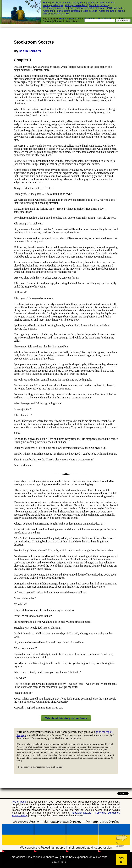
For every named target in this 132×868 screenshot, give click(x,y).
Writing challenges (53, 5)
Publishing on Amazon (55, 8)
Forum (120, 11)
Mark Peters (30, 51)
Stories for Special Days (101, 3)
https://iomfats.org (81, 813)
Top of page (19, 802)
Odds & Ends (90, 11)
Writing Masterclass (76, 5)
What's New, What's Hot (56, 14)
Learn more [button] (59, 862)
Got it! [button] (121, 860)
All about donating (61, 3)
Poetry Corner (77, 8)
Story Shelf (79, 3)
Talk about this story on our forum (66, 718)
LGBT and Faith (115, 8)
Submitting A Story (99, 5)
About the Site (107, 11)
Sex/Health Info (95, 8)
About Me (48, 11)
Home (46, 3)
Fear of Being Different (68, 11)
